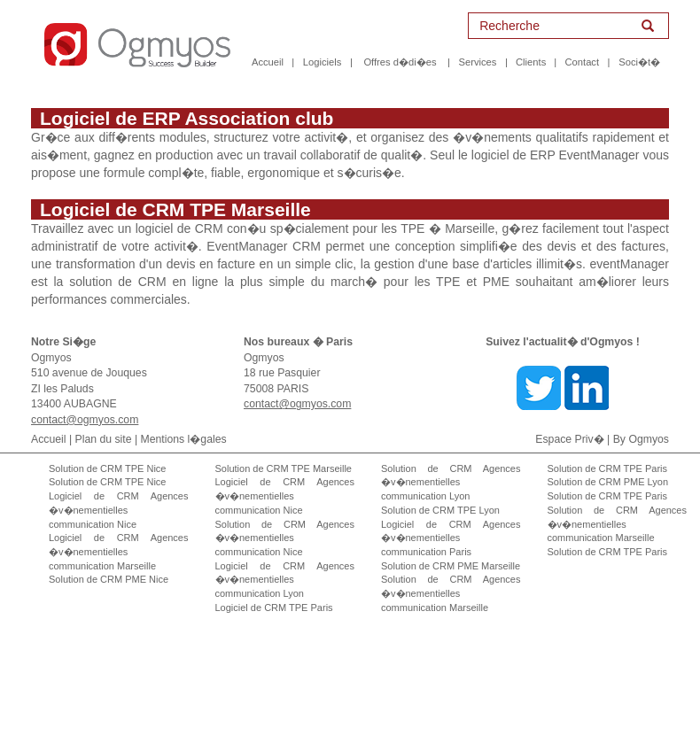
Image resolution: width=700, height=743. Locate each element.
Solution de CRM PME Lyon (608, 482)
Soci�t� (639, 62)
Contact (583, 62)
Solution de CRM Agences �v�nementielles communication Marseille (451, 593)
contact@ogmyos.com (85, 420)
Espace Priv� (569, 439)
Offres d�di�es (400, 62)
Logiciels (323, 62)
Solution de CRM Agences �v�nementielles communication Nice (285, 538)
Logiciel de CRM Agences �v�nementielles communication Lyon (285, 580)
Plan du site (104, 439)
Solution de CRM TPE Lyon (440, 510)
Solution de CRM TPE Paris (608, 468)
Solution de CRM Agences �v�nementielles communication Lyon (451, 482)
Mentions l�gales (184, 439)
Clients (531, 62)
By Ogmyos (641, 439)
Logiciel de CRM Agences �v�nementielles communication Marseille (119, 551)
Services (478, 62)
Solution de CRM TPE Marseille (284, 468)
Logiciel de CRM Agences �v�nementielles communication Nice (119, 510)
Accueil (268, 62)
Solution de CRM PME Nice (109, 579)
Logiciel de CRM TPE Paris (274, 608)
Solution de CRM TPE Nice (107, 468)
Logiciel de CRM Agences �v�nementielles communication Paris (451, 538)
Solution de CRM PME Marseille (451, 566)
